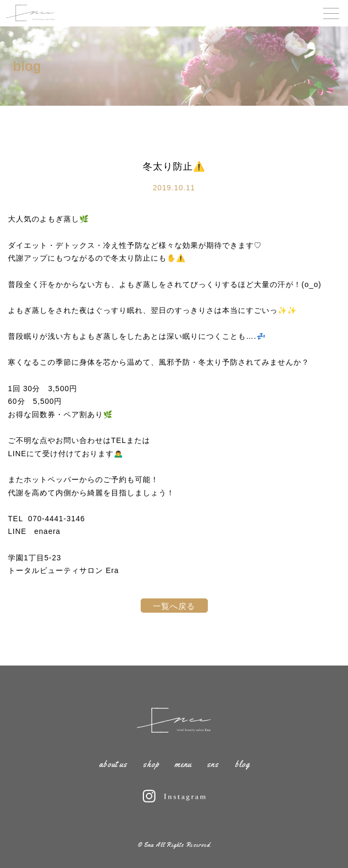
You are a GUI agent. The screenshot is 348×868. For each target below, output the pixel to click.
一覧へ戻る (174, 606)
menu (183, 764)
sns (213, 764)
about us (113, 764)
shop (151, 764)
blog (242, 764)
